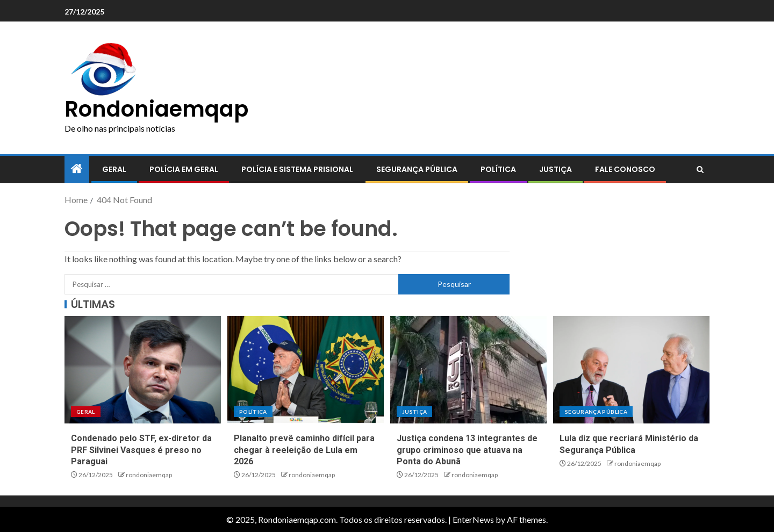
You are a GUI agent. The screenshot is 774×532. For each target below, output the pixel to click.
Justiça (556, 169)
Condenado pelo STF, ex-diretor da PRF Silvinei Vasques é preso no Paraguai (141, 450)
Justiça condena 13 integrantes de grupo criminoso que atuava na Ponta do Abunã (467, 450)
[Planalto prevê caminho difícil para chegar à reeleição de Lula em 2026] (306, 370)
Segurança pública (417, 169)
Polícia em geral (184, 169)
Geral (114, 169)
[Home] (77, 169)
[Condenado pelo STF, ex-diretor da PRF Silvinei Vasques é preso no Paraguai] (143, 370)
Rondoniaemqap (156, 109)
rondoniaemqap (149, 475)
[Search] (700, 170)
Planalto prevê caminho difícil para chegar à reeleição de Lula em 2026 (304, 450)
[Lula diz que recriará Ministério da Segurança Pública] (631, 370)
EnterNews (473, 519)
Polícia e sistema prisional (297, 169)
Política (498, 169)
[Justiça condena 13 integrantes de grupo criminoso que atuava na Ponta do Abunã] (468, 370)
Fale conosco (625, 169)
